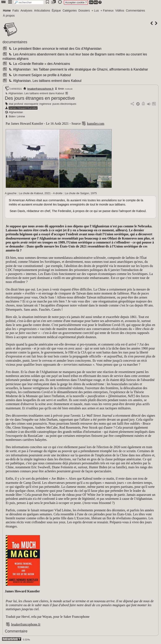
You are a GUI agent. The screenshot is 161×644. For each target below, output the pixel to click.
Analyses (27, 10)
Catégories (70, 10)
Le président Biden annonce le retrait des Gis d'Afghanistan (55, 49)
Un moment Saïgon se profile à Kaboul (39, 75)
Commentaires (135, 10)
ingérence (45, 104)
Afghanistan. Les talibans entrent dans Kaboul (45, 81)
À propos (9, 16)
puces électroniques (64, 104)
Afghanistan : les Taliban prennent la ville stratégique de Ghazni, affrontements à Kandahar (78, 69)
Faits (16, 10)
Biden (12, 116)
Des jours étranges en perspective (40, 98)
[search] (29, 2)
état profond (16, 104)
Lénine (21, 116)
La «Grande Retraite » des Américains (39, 64)
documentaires (15, 42)
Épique (56, 10)
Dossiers (84, 10)
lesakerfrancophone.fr (40, 89)
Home (7, 10)
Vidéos (120, 10)
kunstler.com (96, 124)
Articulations (42, 10)
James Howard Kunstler (23, 108)
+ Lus (95, 10)
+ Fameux (107, 10)
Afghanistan (16, 112)
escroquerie (31, 104)
